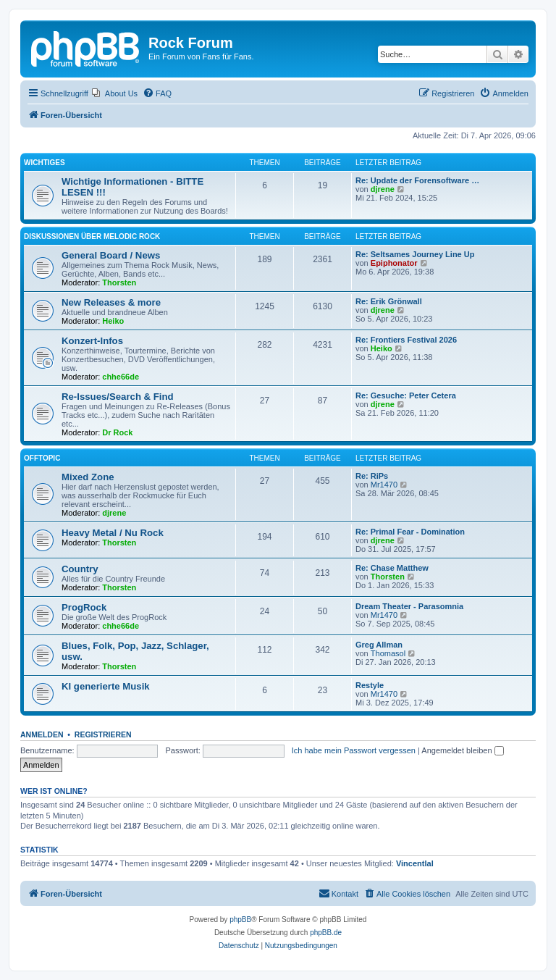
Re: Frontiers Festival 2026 (406, 340)
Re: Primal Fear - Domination (410, 532)
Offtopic (42, 458)
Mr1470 (384, 485)
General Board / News (111, 255)
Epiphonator (394, 263)
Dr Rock (117, 432)
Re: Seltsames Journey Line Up (415, 254)
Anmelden (42, 734)
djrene (383, 189)
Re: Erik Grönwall (389, 301)
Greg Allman (379, 645)
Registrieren (103, 734)
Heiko (113, 321)
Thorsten (119, 282)
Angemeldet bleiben (462, 750)
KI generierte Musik (106, 686)
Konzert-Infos (92, 341)
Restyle (370, 685)
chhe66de (121, 377)
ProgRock (84, 607)
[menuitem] (115, 93)
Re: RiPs (372, 476)
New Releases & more (111, 302)
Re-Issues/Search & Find (118, 397)
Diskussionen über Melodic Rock (92, 236)
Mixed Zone (88, 477)
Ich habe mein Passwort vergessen (354, 750)
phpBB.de (326, 933)
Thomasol (388, 653)
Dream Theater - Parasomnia (409, 606)
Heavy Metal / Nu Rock (113, 533)
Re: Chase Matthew (392, 568)
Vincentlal (415, 863)
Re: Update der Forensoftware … (417, 180)
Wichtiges (45, 163)
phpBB (240, 920)
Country (80, 569)
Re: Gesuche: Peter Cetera (406, 395)
